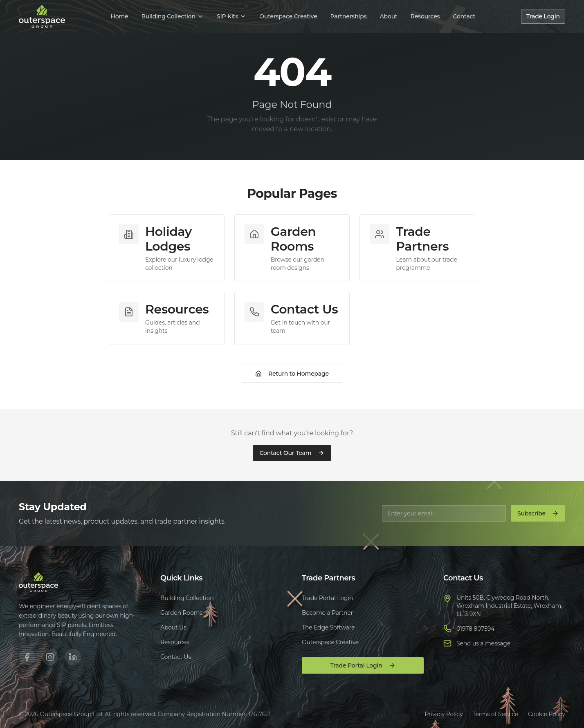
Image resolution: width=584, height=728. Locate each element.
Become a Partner (327, 613)
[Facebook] (27, 657)
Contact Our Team (292, 453)
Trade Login (543, 16)
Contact (464, 16)
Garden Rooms (181, 613)
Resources (425, 16)
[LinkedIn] (73, 657)
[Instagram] (50, 657)
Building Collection (172, 16)
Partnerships (349, 16)
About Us (173, 627)
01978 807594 (475, 629)
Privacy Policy (444, 714)
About (389, 16)
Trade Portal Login (327, 598)
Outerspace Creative (288, 16)
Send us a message (483, 643)
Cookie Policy (547, 714)
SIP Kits (231, 16)
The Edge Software (328, 627)
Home (119, 16)
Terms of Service (495, 714)
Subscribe (538, 513)
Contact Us (176, 657)
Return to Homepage (292, 374)
